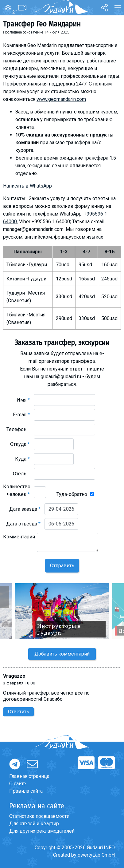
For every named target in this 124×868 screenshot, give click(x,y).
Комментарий (19, 541)
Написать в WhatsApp (27, 186)
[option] (62, 611)
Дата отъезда (23, 524)
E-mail (21, 415)
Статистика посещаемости (39, 816)
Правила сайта (26, 791)
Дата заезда (25, 509)
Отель (21, 474)
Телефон (18, 429)
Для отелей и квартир (34, 824)
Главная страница (29, 776)
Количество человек (17, 490)
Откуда (20, 444)
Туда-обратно (72, 494)
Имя (23, 400)
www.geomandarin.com (61, 99)
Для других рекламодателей (42, 831)
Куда (22, 459)
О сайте (18, 784)
